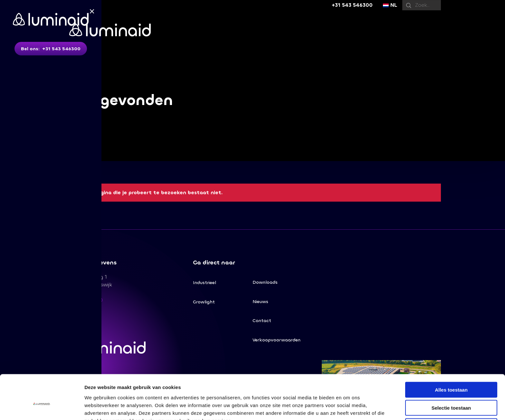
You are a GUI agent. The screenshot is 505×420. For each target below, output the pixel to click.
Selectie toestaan (451, 374)
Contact (262, 321)
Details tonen (348, 407)
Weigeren (451, 392)
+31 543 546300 (352, 5)
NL (390, 5)
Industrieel (205, 283)
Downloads (265, 282)
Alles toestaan (451, 355)
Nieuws (260, 302)
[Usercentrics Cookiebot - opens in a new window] (42, 407)
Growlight (204, 302)
